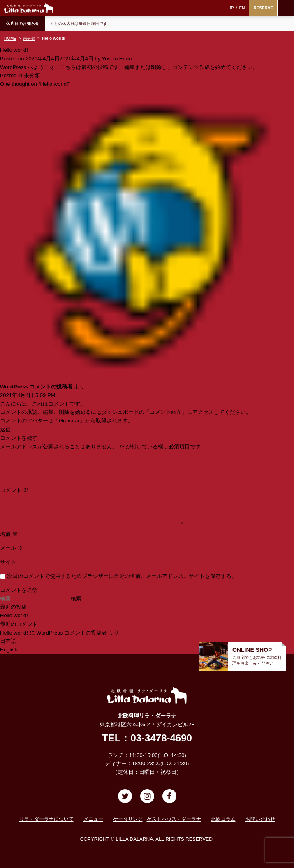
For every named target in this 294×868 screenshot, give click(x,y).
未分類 (32, 75)
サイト (8, 562)
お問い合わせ (260, 819)
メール (12, 548)
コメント (14, 490)
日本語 (8, 641)
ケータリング (128, 819)
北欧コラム (223, 819)
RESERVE (263, 8)
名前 (9, 534)
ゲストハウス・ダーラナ (174, 819)
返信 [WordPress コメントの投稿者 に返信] (5, 429)
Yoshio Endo (117, 59)
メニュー (93, 819)
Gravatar (69, 421)
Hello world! (14, 615)
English (9, 650)
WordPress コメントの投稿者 (36, 387)
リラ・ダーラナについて (46, 819)
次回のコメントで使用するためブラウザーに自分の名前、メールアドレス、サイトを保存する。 (122, 576)
